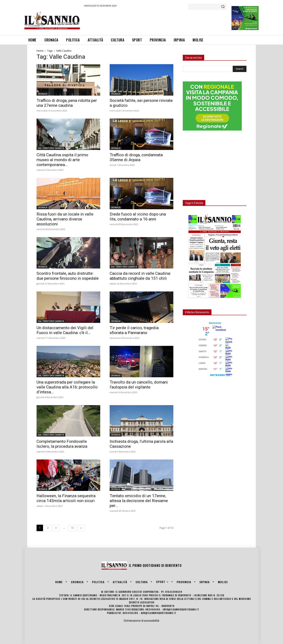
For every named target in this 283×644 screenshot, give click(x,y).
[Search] (223, 7)
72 (73, 528)
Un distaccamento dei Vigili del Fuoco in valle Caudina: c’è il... (65, 330)
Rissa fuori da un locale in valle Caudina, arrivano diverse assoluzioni (65, 219)
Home (40, 51)
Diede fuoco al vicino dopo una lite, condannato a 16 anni (138, 217)
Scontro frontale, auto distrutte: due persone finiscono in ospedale (68, 276)
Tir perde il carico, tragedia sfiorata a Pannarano (134, 330)
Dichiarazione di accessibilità (141, 621)
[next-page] (81, 528)
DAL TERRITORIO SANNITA (51, 148)
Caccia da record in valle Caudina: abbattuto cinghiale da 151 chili (140, 276)
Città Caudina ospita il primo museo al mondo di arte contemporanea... (62, 160)
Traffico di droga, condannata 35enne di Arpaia (136, 157)
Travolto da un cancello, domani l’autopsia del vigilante (139, 385)
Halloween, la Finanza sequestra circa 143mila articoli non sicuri (66, 498)
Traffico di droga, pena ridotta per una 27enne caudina (67, 103)
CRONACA (43, 94)
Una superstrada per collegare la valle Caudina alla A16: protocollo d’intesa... (67, 387)
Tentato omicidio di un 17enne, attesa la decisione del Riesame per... (139, 501)
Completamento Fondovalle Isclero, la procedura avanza (62, 444)
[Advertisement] (155, 20)
